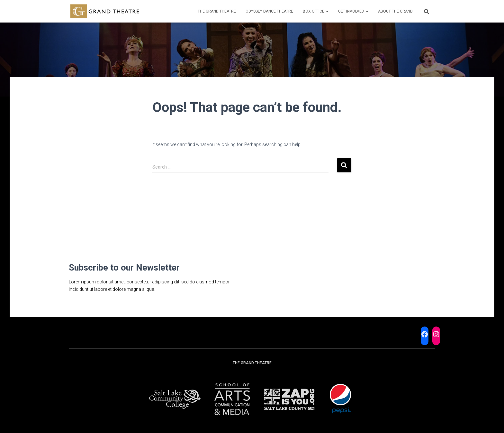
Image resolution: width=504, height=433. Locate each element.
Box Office (316, 11)
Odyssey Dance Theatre (269, 11)
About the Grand (395, 11)
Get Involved (353, 11)
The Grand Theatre (217, 11)
